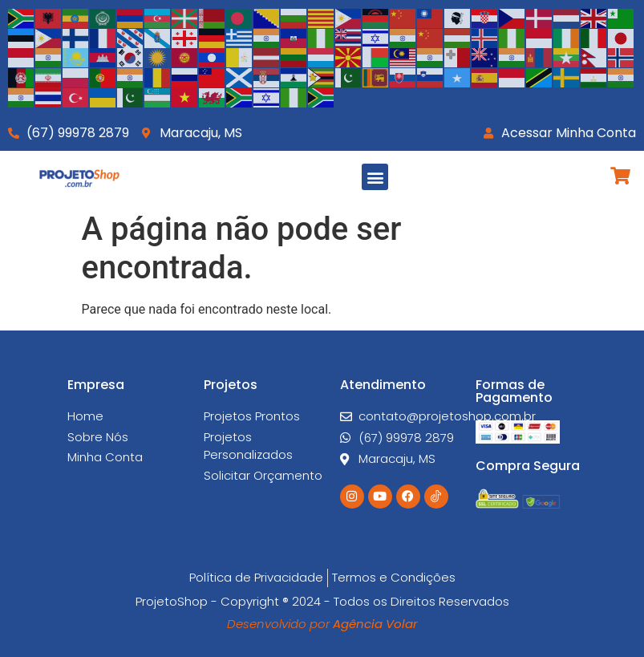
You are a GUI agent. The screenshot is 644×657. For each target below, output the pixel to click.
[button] (375, 177)
